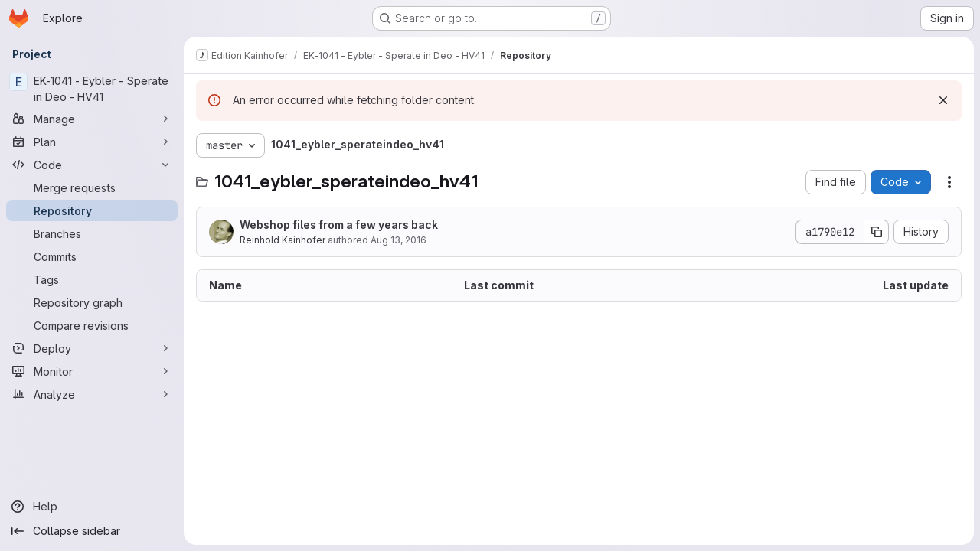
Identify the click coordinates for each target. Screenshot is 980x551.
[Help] (92, 507)
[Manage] (92, 119)
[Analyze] (92, 394)
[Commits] (92, 256)
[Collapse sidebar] (92, 531)
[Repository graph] (92, 302)
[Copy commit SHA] (877, 232)
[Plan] (92, 142)
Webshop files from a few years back (339, 225)
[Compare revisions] (92, 325)
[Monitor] (92, 371)
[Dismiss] (943, 100)
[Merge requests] (92, 187)
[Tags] (92, 279)
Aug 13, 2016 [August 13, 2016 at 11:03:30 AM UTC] (399, 240)
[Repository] (92, 210)
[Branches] (92, 233)
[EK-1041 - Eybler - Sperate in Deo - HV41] (92, 89)
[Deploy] (92, 348)
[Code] (92, 165)
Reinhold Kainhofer (283, 240)
